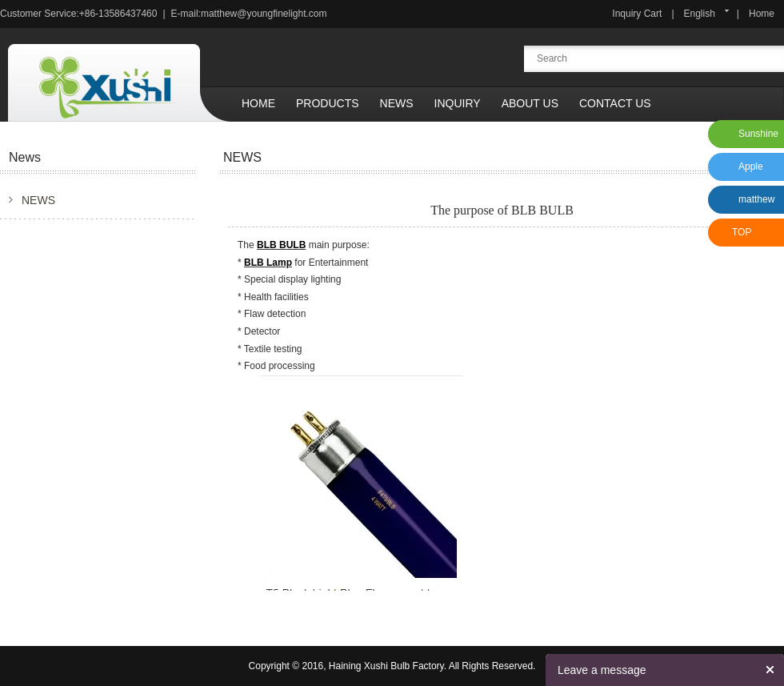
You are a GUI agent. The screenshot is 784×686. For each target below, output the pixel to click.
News (397, 103)
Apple (751, 166)
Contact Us (615, 103)
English (700, 14)
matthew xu (754, 204)
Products (328, 103)
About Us (530, 103)
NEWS (38, 200)
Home (762, 14)
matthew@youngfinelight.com (264, 14)
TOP (742, 232)
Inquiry (458, 103)
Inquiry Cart (637, 14)
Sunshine (758, 134)
